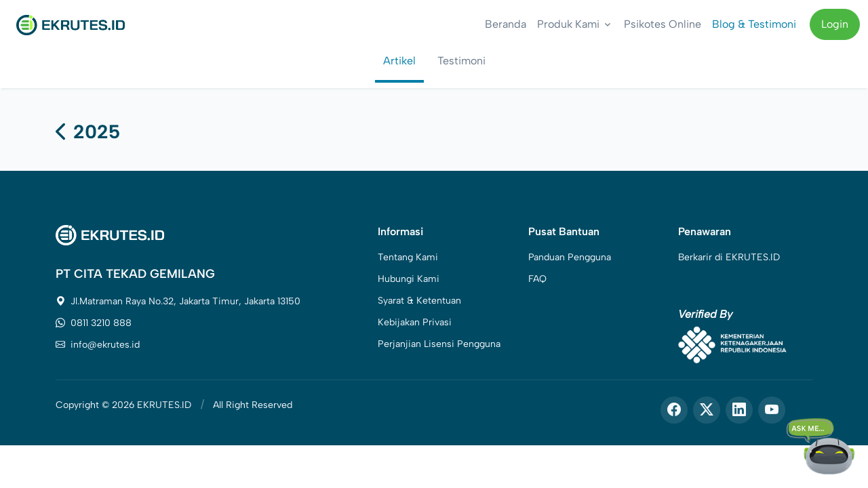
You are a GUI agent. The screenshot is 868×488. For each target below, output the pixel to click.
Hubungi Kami (409, 279)
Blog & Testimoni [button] (754, 24)
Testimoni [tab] (461, 61)
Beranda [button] (506, 24)
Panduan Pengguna (570, 257)
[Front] (71, 24)
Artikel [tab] (399, 61)
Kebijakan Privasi (415, 322)
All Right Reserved (253, 405)
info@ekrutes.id (98, 345)
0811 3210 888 (94, 323)
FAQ (537, 279)
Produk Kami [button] (568, 24)
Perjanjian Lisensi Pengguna (439, 344)
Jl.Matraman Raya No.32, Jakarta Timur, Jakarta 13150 (178, 301)
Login (835, 24)
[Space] (110, 234)
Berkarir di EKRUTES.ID (729, 257)
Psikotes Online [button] (663, 24)
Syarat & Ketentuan (419, 301)
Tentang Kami (408, 257)
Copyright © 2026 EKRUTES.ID (123, 405)
